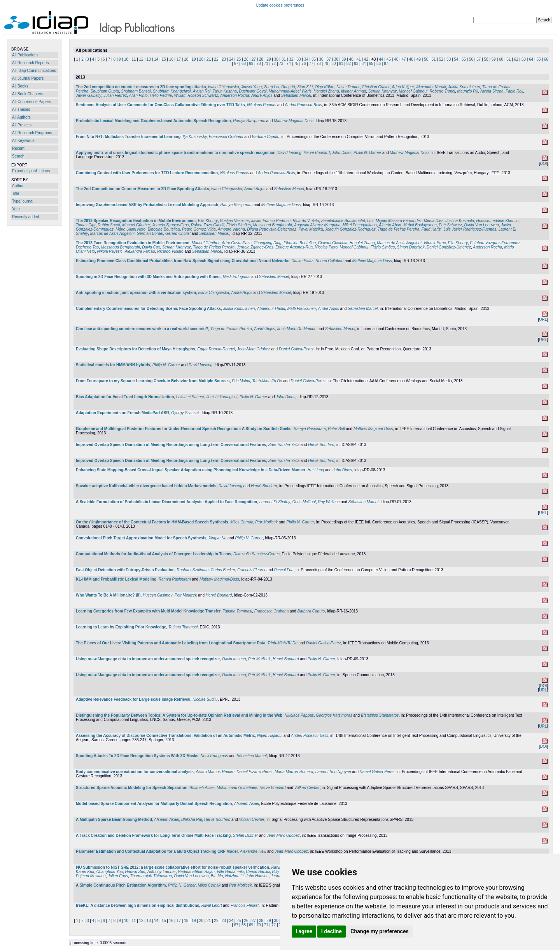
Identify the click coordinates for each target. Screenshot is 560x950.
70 (258, 64)
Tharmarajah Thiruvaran (151, 876)
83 (356, 64)
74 (289, 64)
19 (194, 59)
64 (531, 59)
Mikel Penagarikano (360, 225)
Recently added (26, 217)
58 (486, 59)
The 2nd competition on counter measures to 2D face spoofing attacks (141, 87)
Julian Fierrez (115, 95)
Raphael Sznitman (193, 570)
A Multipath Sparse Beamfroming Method (114, 820)
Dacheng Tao (87, 247)
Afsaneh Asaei (202, 788)
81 (341, 64)
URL (543, 319)
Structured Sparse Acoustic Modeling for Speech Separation (132, 788)
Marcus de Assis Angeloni (112, 234)
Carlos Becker (223, 570)
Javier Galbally (89, 95)
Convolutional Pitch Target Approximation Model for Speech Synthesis (141, 538)
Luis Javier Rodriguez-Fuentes (470, 229)
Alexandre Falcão (140, 251)
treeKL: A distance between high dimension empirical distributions (137, 905)
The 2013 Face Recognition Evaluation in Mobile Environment (133, 243)
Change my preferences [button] (379, 931)
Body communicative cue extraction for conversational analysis (135, 772)
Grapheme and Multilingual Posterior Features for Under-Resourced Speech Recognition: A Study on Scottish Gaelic (184, 429)
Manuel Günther (136, 225)
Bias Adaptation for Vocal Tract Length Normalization (125, 397)
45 (389, 59)
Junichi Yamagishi (222, 397)
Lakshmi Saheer (190, 397)
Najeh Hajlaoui (270, 736)
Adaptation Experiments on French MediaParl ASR (122, 413)
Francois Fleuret (251, 570)
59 (494, 59)
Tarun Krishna (225, 91)
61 (508, 59)
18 (186, 59)
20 (201, 59)
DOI (543, 164)
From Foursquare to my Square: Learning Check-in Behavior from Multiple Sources (153, 381)
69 (251, 64)
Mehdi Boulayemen (420, 225)
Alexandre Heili (253, 851)
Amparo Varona (231, 229)
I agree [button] (304, 931)
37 (329, 59)
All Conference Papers (31, 102)
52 (441, 59)
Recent (18, 148)
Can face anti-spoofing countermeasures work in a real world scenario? (142, 329)
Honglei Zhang (326, 91)
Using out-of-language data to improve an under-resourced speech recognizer (148, 659)
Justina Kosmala (459, 221)
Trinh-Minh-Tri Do (267, 381)
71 (266, 64)
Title (16, 193)
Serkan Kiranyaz (382, 91)
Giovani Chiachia (333, 243)
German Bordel (150, 234)
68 (244, 64)
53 (449, 59)
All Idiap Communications (34, 71)
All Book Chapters (28, 94)
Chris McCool (304, 502)
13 (149, 59)
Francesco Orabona (226, 137)
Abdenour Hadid (271, 309)
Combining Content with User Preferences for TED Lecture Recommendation (147, 173)
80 (333, 64)
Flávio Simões (239, 225)
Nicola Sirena (492, 91)
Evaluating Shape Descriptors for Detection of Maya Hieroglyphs (136, 349)
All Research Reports (30, 63)
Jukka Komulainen (464, 87)
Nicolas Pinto (326, 247)
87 (386, 64)
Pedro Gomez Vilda (199, 229)
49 (419, 59)
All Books (20, 86)
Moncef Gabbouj (413, 91)
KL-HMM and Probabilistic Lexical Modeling (116, 579)
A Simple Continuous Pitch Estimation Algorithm (121, 885)
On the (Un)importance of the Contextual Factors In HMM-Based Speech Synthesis (152, 522)
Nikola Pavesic (110, 251)
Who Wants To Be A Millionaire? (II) (108, 595)
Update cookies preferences (280, 5)
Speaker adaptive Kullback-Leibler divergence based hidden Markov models (146, 486)
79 (326, 64)
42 (366, 59)
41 (359, 59)
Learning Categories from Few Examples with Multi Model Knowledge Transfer (148, 611)
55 (464, 59)
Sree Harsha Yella (284, 445)
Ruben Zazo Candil (208, 225)
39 (344, 59)
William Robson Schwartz (196, 95)
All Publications (25, 55)
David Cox (151, 247)
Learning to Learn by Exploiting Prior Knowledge (121, 627)
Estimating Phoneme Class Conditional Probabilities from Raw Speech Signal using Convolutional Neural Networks (183, 261)
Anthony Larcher (162, 872)
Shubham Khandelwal (172, 91)
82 (349, 64)
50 (426, 59)
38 (336, 59)
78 (319, 64)
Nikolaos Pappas (262, 105)
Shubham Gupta (105, 91)
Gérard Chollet (178, 234)
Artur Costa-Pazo (237, 243)
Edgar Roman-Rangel (216, 349)
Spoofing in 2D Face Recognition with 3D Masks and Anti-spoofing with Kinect (148, 277)
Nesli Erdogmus (237, 277)
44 (381, 59)
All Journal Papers (28, 78)
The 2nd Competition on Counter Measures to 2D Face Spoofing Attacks (142, 189)
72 (274, 64)
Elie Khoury (208, 221)
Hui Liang (316, 470)
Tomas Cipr (86, 225)
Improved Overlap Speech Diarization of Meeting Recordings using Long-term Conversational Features (171, 445)
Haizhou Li (234, 876)
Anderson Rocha (235, 95)
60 (501, 59)
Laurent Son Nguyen (333, 772)
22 (216, 59)
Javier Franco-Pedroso (271, 221)
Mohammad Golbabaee (237, 788)
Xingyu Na (217, 538)
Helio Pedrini (161, 95)
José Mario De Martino (297, 329)
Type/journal (23, 201)
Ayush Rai (202, 91)
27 (254, 59)
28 (261, 59)
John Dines (342, 153)
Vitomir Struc (435, 243)
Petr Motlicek (266, 522)
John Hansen (257, 876)
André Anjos (262, 95)
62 (516, 59)
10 (126, 59)
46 (396, 59)
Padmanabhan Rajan (196, 872)
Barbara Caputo (266, 137)
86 (379, 64)
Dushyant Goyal (253, 91)
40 (351, 59)
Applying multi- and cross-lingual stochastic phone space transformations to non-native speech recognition (176, 153)
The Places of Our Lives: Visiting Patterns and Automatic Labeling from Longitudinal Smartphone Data (171, 643)
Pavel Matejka (311, 229)
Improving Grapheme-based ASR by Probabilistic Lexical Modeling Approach (147, 205)
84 (363, 64)
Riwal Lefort (212, 905)
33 (298, 59)
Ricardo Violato (306, 221)
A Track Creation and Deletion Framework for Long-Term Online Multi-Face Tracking (153, 835)
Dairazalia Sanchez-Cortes (256, 554)
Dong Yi (288, 87)
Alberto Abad (390, 225)
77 (311, 64)
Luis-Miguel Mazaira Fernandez (394, 221)
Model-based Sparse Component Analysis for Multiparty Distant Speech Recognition (154, 804)
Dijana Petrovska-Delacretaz (272, 229)
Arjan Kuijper (403, 87)
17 (179, 59)
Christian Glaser (376, 87)
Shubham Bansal (136, 91)
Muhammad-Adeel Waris (290, 91)
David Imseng (290, 153)
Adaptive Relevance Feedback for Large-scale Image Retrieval (133, 699)
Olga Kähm (325, 87)
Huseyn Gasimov (157, 595)
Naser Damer (348, 87)
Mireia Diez (434, 221)
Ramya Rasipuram (249, 121)
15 (164, 59)
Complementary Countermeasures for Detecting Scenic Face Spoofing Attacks (148, 309)
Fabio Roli (514, 91)
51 (434, 59)
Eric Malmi (241, 381)
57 (479, 59)
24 (231, 59)
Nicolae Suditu (205, 699)
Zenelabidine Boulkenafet (343, 221)
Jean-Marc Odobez (254, 349)
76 (304, 64)
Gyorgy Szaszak (185, 413)
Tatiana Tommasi (237, 611)
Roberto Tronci (442, 91)
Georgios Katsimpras (334, 715)
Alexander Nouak (431, 87)
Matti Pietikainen (302, 309)
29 (269, 59)
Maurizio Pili (468, 91)
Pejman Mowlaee (91, 876)
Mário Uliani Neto (130, 229)
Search (18, 156)
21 (209, 59)
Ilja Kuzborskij (195, 137)
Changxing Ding (267, 243)
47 (403, 59)
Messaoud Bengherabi (272, 225)
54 (456, 59)
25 (239, 59)
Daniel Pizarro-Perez (254, 772)
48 (411, 59)
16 (171, 59)
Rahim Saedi (109, 225)
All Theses (21, 109)
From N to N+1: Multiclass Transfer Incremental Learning (128, 137)
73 (281, 64)
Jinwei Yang (251, 87)
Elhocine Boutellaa (164, 229)
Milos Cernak (241, 522)
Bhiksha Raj (192, 820)
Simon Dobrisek (411, 247)
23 (224, 59)
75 (296, 64)
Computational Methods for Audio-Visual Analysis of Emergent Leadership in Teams (154, 554)
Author (18, 186)
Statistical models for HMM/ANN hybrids (113, 365)
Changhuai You (110, 872)
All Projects (22, 125)
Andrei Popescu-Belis (303, 105)
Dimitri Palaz (303, 261)
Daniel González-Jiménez (449, 247)
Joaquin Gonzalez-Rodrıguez (350, 229)
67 (236, 64)
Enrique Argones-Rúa (294, 247)
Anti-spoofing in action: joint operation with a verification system (136, 293)
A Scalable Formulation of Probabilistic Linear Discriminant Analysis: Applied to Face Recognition (166, 502)
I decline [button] (332, 931)
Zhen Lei (272, 87)
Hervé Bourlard (317, 153)
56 (471, 59)
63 (524, 59)
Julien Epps (118, 876)
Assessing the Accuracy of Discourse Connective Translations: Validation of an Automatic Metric (165, 736)
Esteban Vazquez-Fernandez (495, 243)
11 (134, 59)
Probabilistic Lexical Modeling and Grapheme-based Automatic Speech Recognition (153, 121)
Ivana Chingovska (224, 87)
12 (141, 59)
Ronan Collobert (329, 261)
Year (16, 209)
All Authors (21, 117)
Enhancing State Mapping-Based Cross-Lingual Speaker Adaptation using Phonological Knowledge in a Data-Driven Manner (191, 470)
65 (538, 59)
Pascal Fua (284, 570)
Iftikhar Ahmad (353, 91)
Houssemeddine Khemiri (497, 221)
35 (314, 59)
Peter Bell (336, 429)
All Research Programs (32, 133)
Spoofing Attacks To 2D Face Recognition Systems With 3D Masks (137, 756)
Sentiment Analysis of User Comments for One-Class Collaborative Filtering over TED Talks (160, 105)
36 (321, 59)
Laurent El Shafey (275, 502)
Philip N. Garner (367, 153)
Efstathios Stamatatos (380, 715)
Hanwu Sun (135, 872)
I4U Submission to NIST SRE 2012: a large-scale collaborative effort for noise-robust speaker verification (172, 867)
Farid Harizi (431, 229)
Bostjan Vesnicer (235, 221)
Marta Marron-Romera (294, 772)
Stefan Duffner (245, 835)
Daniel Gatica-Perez (296, 349)
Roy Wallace (329, 502)
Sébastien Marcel (296, 95)
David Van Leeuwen (481, 225)
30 (276, 59)
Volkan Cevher (307, 788)
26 (246, 59)
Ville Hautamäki (230, 872)
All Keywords (23, 141)
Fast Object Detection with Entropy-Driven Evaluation (125, 570)
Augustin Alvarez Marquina (317, 225)
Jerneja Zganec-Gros (170, 225)
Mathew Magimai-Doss (294, 121)
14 (156, 59)
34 (306, 59)
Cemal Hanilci (258, 872)
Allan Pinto (138, 95)
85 (371, 64)
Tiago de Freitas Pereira (398, 229)
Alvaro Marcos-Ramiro (215, 772)
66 (546, 59)
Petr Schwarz (450, 225)
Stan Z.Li (305, 87)
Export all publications (31, 171)
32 (291, 59)
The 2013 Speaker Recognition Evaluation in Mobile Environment (136, 221)
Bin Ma (217, 876)
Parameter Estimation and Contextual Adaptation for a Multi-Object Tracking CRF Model (157, 851)
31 (284, 59)
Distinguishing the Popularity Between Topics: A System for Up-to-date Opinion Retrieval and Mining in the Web (179, 715)
